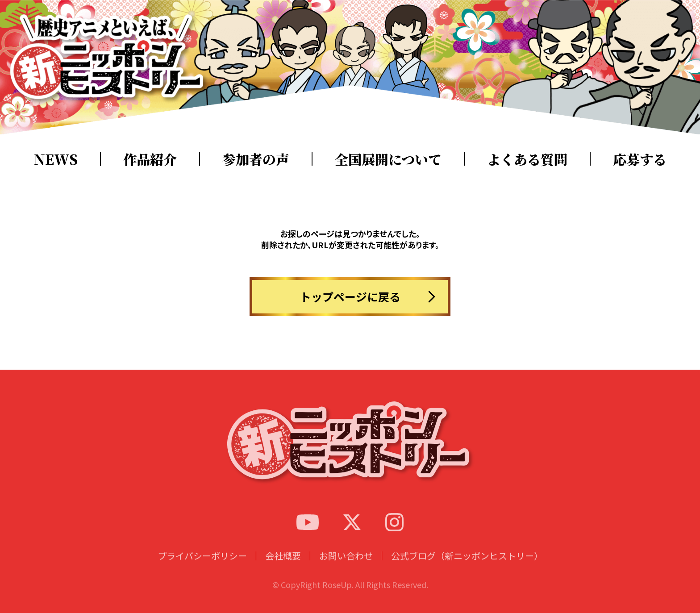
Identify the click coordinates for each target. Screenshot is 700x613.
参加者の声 (256, 159)
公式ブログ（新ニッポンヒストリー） (467, 565)
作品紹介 (150, 159)
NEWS (56, 159)
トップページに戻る (350, 296)
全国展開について (388, 159)
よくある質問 (527, 159)
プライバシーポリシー (202, 565)
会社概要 (283, 565)
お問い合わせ (346, 565)
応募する (640, 159)
